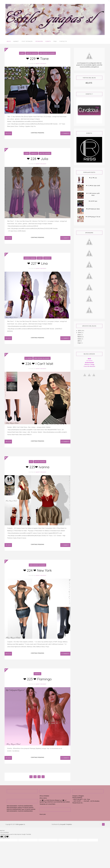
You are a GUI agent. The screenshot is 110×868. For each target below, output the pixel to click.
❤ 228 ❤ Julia (37, 159)
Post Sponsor (27, 42)
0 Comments (65, 239)
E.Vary (22, 53)
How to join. (43, 817)
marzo (80, 339)
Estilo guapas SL (20, 827)
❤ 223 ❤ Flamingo (37, 682)
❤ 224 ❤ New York (37, 573)
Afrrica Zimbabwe (44, 799)
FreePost (34, 154)
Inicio (9, 42)
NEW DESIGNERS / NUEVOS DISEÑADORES (20, 809)
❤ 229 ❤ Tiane (37, 59)
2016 (80, 333)
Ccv (31, 463)
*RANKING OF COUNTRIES (47, 807)
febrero (80, 337)
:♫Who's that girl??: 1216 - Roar (81, 802)
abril (79, 341)
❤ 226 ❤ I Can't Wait (37, 365)
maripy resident (41, 64)
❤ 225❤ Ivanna (37, 469)
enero (79, 335)
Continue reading (37, 133)
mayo (79, 343)
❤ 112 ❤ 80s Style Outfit (93, 186)
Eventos (37, 676)
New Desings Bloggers (47, 53)
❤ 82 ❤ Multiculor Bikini (93, 209)
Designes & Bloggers (78, 799)
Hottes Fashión (32, 53)
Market (16, 42)
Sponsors (39, 42)
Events (48, 42)
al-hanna (29, 360)
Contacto (63, 42)
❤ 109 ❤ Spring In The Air (93, 217)
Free (55, 42)
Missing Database (77, 801)
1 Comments (65, 134)
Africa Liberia (43, 801)
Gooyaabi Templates (66, 827)
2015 (80, 331)
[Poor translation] (6, 840)
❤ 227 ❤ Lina (37, 264)
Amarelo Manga (30, 259)
